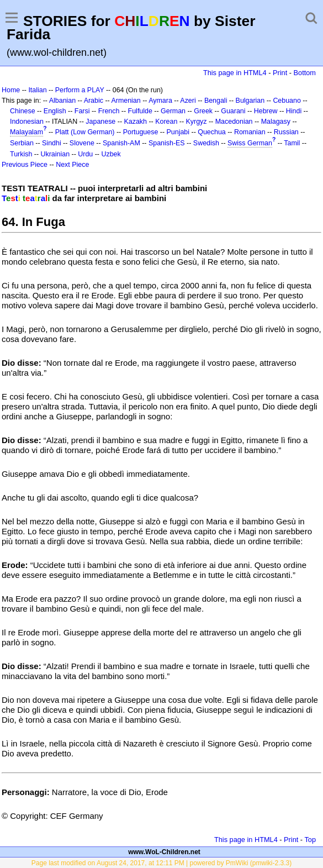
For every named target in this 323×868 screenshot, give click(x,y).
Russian (286, 132)
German (173, 111)
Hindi (294, 111)
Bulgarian (250, 101)
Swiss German (250, 143)
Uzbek (111, 154)
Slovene (82, 143)
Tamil (292, 143)
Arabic (94, 101)
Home (11, 90)
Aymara (160, 101)
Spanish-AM (121, 143)
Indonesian (27, 122)
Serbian (22, 143)
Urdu (85, 154)
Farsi (82, 111)
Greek (203, 111)
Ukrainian (55, 154)
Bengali (216, 101)
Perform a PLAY (80, 90)
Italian (37, 90)
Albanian (62, 101)
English (55, 111)
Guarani (233, 111)
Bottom (305, 73)
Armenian (126, 101)
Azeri (188, 101)
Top (310, 840)
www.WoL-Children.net (164, 852)
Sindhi (52, 143)
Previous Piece (25, 165)
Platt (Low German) (85, 132)
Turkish (21, 154)
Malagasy (276, 122)
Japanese (100, 122)
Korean (166, 122)
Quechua (211, 132)
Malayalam (27, 132)
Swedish (206, 143)
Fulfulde (140, 111)
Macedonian (234, 122)
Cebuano (287, 101)
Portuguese (141, 132)
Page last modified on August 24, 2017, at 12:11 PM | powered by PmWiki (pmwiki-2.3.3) (161, 863)
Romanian (250, 132)
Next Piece (72, 165)
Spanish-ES (167, 143)
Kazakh (135, 122)
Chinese (23, 111)
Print (280, 73)
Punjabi (178, 132)
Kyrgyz (197, 122)
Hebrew (266, 111)
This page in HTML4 (235, 73)
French (109, 111)
